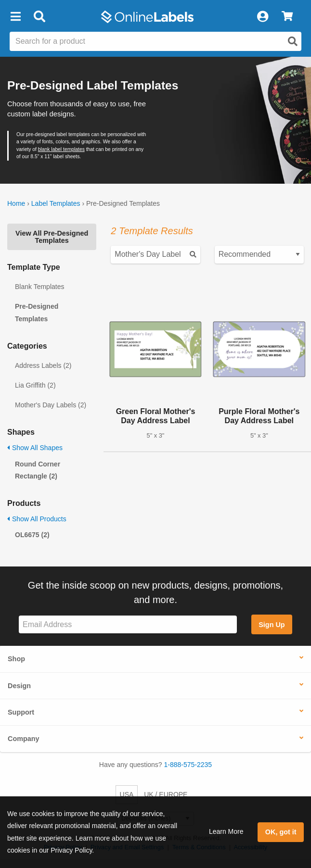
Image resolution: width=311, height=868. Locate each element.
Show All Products (37, 519)
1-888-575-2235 (188, 765)
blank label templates (61, 149)
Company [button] (24, 739)
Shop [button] (16, 659)
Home (16, 203)
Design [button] (19, 686)
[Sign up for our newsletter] (128, 624)
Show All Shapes (35, 448)
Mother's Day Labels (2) (51, 405)
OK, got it (281, 832)
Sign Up (272, 625)
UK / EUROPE (166, 794)
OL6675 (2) (32, 535)
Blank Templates (39, 287)
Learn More (226, 831)
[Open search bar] (39, 17)
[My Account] (262, 17)
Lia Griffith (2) (35, 385)
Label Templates (56, 203)
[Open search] (293, 41)
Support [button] (21, 712)
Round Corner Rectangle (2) (38, 470)
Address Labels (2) (43, 365)
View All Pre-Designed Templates (52, 237)
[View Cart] (287, 17)
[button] (15, 17)
